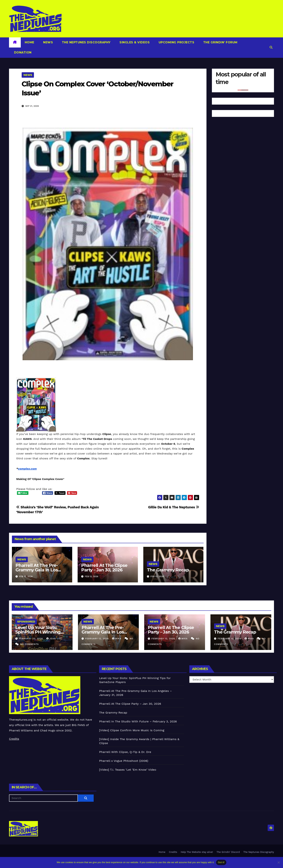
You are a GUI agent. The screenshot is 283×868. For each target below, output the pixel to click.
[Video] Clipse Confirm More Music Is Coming (132, 730)
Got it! (221, 862)
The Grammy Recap (168, 570)
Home (30, 42)
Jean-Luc (54, 639)
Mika (117, 639)
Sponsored (26, 622)
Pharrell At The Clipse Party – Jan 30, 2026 (104, 568)
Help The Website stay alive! (197, 852)
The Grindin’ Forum (220, 42)
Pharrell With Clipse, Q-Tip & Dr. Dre (125, 752)
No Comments (29, 644)
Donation (22, 52)
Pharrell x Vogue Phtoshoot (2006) (124, 761)
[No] (278, 862)
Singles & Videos (134, 42)
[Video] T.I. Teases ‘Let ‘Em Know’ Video (128, 770)
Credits (14, 739)
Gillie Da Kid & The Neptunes (174, 507)
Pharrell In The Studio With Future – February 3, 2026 (138, 721)
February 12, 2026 (97, 639)
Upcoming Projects (176, 42)
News (48, 42)
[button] (271, 47)
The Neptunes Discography (86, 42)
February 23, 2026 (31, 639)
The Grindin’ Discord (228, 852)
